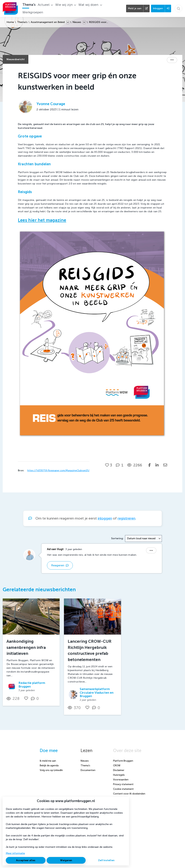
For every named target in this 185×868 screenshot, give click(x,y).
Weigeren (66, 860)
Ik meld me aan (48, 761)
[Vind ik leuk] (109, 465)
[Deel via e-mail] (165, 465)
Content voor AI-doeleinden (129, 794)
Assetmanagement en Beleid (48, 22)
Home (10, 22)
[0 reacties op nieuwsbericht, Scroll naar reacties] (36, 699)
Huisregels (119, 775)
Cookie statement (123, 789)
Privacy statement (123, 784)
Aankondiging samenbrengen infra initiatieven (26, 647)
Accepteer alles (26, 860)
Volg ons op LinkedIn (51, 770)
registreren (126, 518)
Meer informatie (15, 853)
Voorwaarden (121, 780)
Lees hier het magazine (42, 220)
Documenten (88, 770)
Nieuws (77, 22)
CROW (117, 765)
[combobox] (143, 539)
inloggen (105, 518)
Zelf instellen (106, 860)
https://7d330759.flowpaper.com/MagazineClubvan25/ (58, 470)
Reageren (60, 565)
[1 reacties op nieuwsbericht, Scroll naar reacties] (120, 465)
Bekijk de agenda (49, 765)
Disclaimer (119, 770)
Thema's (22, 22)
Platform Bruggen (123, 761)
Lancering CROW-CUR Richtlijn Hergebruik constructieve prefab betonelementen (90, 651)
